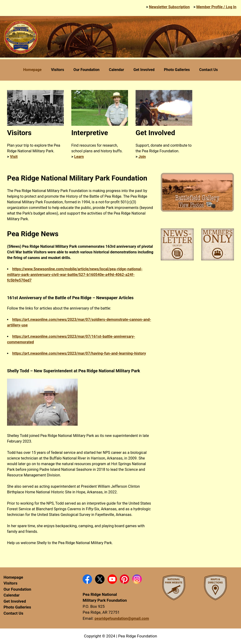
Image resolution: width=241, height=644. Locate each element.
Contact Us (13, 613)
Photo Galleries (17, 607)
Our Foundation (17, 589)
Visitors (10, 583)
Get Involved (15, 601)
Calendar (12, 595)
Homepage (13, 577)
